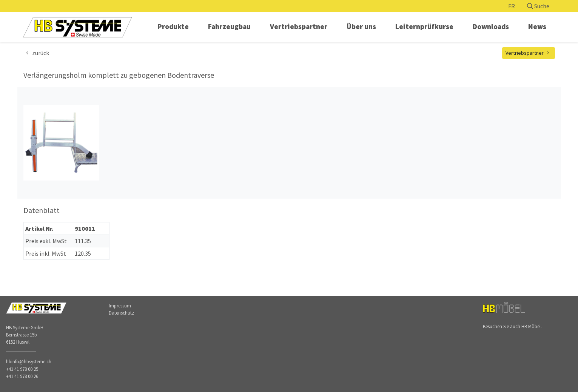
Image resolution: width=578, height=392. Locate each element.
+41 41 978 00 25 (22, 369)
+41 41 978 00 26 (22, 376)
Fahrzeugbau (229, 26)
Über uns (361, 26)
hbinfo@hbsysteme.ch (29, 361)
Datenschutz (121, 313)
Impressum (120, 306)
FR (512, 6)
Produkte (173, 26)
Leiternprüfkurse (424, 26)
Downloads (491, 26)
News (537, 26)
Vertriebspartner (299, 26)
